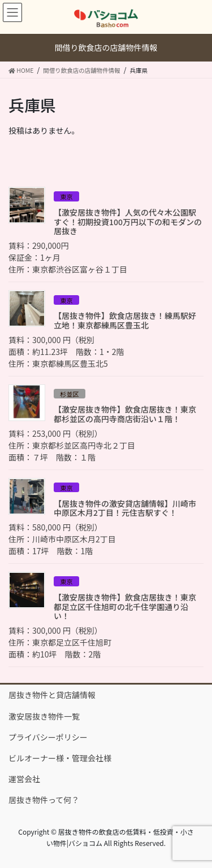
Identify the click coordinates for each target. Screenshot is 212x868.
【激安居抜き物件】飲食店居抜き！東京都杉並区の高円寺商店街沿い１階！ (125, 414)
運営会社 (24, 779)
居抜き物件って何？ (44, 800)
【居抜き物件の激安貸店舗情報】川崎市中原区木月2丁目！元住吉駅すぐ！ (125, 508)
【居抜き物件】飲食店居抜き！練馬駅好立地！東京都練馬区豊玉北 (125, 320)
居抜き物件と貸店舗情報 (52, 695)
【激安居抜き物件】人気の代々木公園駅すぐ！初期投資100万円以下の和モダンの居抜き (128, 222)
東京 (66, 196)
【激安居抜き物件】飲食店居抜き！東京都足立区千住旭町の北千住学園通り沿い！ (125, 607)
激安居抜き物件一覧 (44, 716)
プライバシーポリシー (48, 737)
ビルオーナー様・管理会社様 (60, 758)
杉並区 (70, 394)
